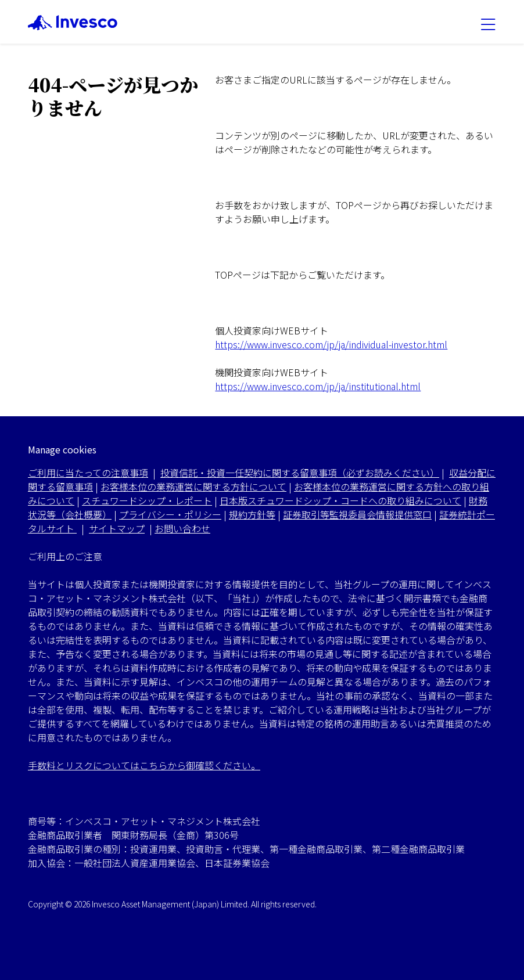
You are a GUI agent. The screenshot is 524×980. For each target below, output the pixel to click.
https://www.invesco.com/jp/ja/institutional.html (318, 386)
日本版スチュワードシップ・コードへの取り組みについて (340, 500)
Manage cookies (62, 450)
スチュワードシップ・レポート (147, 500)
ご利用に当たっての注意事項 (88, 473)
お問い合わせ (182, 528)
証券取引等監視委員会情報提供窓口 (357, 514)
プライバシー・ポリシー (170, 514)
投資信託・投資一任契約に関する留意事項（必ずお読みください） (300, 473)
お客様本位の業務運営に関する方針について (193, 487)
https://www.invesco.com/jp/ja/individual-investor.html (331, 344)
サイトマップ (117, 528)
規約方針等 (252, 514)
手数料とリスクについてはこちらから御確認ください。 (144, 765)
